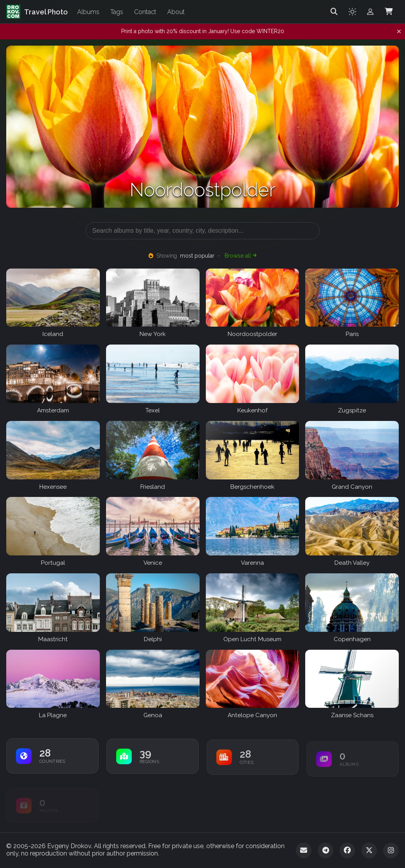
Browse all (241, 256)
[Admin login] (370, 12)
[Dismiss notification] (399, 32)
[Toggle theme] (352, 12)
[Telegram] (325, 850)
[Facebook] (347, 850)
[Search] (334, 12)
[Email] (304, 850)
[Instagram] (391, 850)
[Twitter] (369, 850)
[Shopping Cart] (389, 12)
